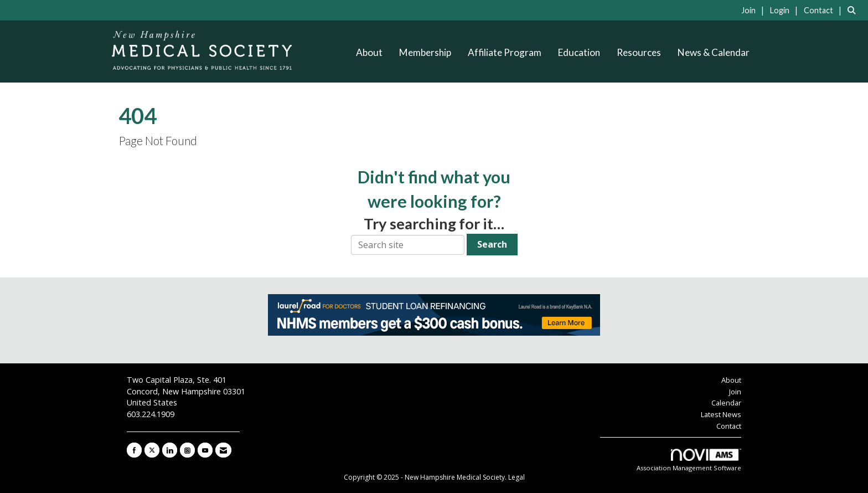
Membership (425, 52)
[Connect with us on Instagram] (187, 450)
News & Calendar (714, 52)
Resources (639, 52)
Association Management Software (689, 460)
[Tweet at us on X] (152, 450)
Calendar (726, 403)
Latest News (721, 414)
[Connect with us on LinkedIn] (170, 450)
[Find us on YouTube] (205, 450)
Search (492, 244)
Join (735, 392)
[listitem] (755, 10)
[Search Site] (854, 10)
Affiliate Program (505, 52)
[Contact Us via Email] (223, 450)
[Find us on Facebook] (134, 450)
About (369, 52)
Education (579, 52)
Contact (729, 426)
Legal (516, 477)
